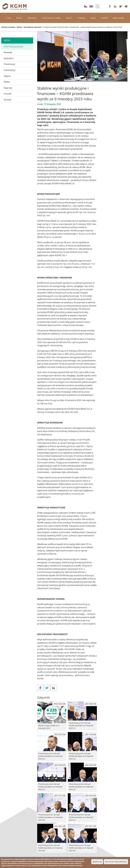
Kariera (69, 18)
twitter (121, 6)
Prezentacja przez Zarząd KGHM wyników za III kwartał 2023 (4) (52, 777)
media (7, 40)
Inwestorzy (32, 18)
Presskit (8, 94)
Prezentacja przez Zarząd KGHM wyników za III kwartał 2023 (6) (52, 808)
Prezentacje (9, 64)
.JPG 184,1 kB (60, 826)
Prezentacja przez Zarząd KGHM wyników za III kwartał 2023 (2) (52, 747)
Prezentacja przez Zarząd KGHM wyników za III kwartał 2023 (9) (82, 838)
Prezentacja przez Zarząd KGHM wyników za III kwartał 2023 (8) (52, 838)
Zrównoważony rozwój (51, 18)
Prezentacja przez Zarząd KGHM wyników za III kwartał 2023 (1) (82, 716)
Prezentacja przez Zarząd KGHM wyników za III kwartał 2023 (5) (82, 777)
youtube (126, 6)
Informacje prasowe (32, 27)
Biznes (19, 18)
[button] (98, 6)
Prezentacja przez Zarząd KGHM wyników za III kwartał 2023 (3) (82, 747)
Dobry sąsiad (118, 18)
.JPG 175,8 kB (90, 734)
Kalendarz (9, 58)
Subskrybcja (10, 70)
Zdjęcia (7, 76)
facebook (110, 6)
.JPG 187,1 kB (90, 826)
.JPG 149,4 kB (90, 796)
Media (93, 18)
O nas (9, 18)
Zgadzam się (97, 862)
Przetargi (81, 18)
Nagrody (8, 88)
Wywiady (8, 52)
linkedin (115, 6)
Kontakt (104, 18)
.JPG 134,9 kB (60, 765)
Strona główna (8, 27)
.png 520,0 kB (59, 704)
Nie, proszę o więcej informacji (116, 862)
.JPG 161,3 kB (60, 796)
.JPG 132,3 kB (60, 734)
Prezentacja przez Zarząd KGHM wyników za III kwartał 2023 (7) (82, 808)
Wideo (7, 82)
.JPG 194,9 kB (90, 704)
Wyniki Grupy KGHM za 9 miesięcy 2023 (52, 716)
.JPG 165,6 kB (90, 765)
